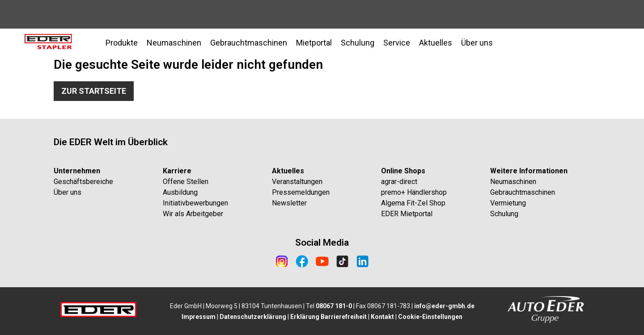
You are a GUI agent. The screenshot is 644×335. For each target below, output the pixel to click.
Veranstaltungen (297, 182)
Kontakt (382, 317)
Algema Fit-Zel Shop (413, 203)
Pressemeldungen (301, 192)
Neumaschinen (174, 43)
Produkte (122, 43)
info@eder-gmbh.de (444, 306)
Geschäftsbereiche (83, 182)
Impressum (199, 317)
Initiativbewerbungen (195, 203)
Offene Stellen (186, 182)
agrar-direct (399, 182)
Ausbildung (180, 192)
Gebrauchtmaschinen (523, 192)
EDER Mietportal (407, 214)
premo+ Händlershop (414, 192)
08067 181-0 (334, 306)
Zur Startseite (94, 91)
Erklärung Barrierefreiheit (328, 317)
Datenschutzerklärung (253, 317)
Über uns (68, 192)
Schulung (504, 214)
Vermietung (508, 203)
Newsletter (289, 203)
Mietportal (314, 43)
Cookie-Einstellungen (430, 317)
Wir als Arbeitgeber (193, 214)
